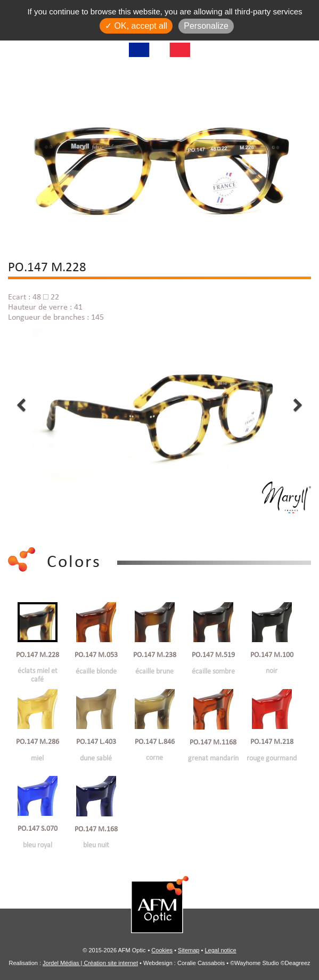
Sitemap (189, 950)
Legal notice (220, 950)
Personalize (206, 26)
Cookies (162, 950)
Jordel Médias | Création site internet (90, 963)
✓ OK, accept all (136, 26)
